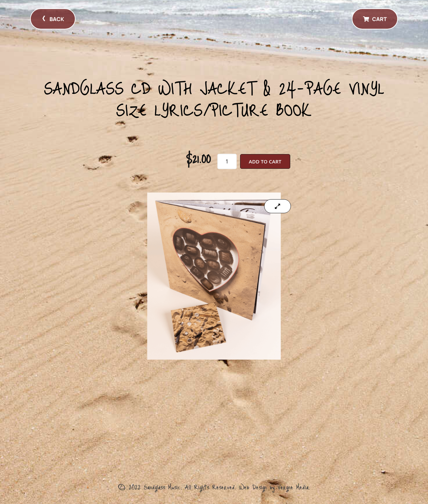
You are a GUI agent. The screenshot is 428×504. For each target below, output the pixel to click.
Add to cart (265, 161)
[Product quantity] (227, 161)
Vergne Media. (294, 487)
